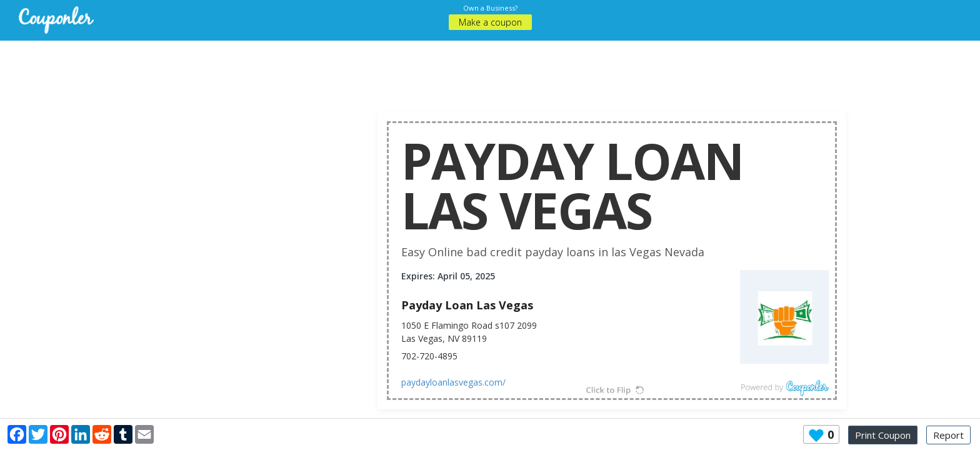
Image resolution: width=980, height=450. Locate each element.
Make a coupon (490, 22)
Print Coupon (883, 435)
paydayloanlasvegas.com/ (453, 382)
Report (948, 435)
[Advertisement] (490, 69)
